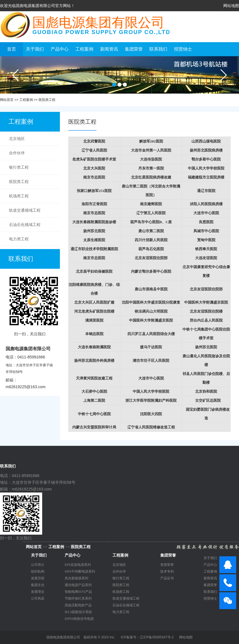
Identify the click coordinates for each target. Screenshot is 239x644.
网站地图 (231, 6)
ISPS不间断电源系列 (80, 571)
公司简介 (38, 565)
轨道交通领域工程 (25, 210)
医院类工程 (47, 100)
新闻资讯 (109, 49)
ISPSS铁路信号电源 (79, 619)
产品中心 (60, 49)
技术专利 (167, 571)
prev (16, 75)
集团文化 (38, 585)
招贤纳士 (183, 49)
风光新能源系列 (76, 578)
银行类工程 (19, 167)
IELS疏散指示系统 (78, 612)
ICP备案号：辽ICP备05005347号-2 (147, 637)
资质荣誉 (167, 565)
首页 (12, 49)
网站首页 (7, 100)
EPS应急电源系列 (78, 565)
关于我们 (35, 49)
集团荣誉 (134, 49)
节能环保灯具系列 (78, 598)
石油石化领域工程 (25, 225)
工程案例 (84, 49)
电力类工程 (19, 239)
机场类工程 (19, 196)
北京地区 (17, 139)
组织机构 (38, 571)
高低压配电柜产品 (78, 605)
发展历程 (38, 578)
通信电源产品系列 (78, 585)
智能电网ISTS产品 (78, 592)
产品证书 (167, 578)
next (223, 75)
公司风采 (38, 598)
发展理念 (38, 592)
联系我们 (158, 49)
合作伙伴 (17, 153)
